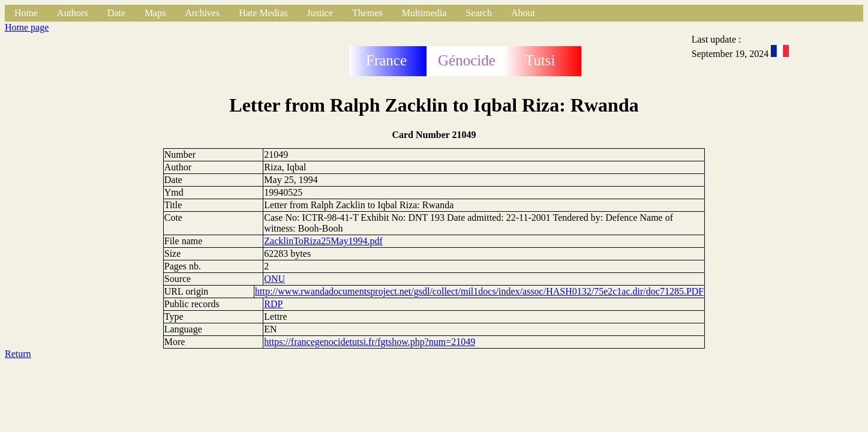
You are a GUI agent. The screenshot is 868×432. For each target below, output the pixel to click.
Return (18, 354)
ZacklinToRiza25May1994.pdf (323, 241)
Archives (202, 13)
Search (479, 13)
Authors (73, 13)
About (523, 13)
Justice (320, 13)
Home (26, 13)
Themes (367, 13)
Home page (27, 27)
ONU (274, 279)
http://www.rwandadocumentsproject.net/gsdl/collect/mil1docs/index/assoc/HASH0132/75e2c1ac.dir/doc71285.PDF (479, 291)
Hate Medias (263, 13)
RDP (273, 304)
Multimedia (424, 13)
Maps (155, 13)
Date (116, 13)
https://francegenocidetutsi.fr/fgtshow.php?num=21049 (370, 342)
